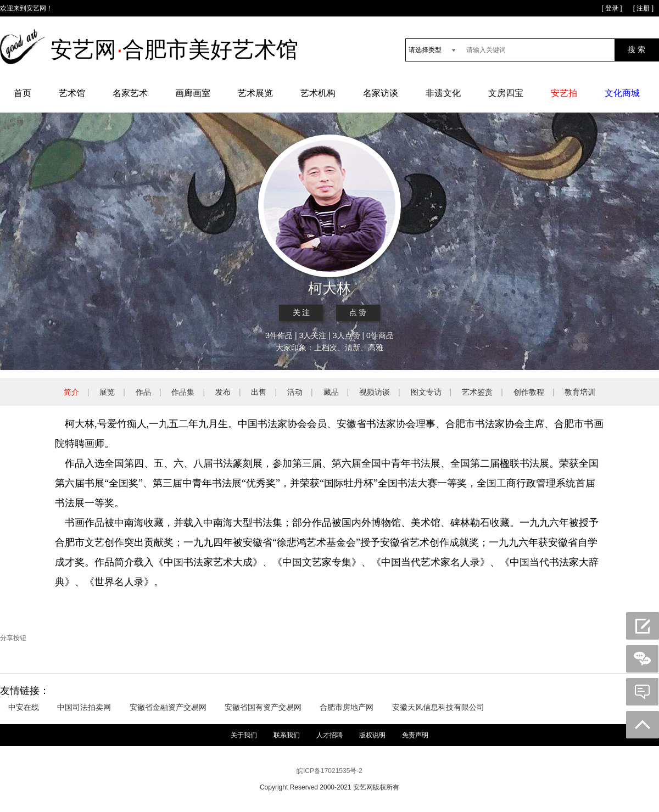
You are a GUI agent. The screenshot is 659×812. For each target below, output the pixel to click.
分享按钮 (13, 638)
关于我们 (244, 735)
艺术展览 (255, 93)
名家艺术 (130, 93)
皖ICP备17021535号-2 (329, 771)
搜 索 (636, 50)
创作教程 (529, 392)
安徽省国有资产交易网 (263, 707)
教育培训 (580, 392)
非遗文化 (443, 93)
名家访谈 (381, 93)
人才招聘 (329, 735)
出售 (259, 392)
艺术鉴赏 (477, 392)
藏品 (331, 392)
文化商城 (622, 93)
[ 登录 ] (611, 8)
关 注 (301, 313)
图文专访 (426, 392)
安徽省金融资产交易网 (168, 707)
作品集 (183, 392)
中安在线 (24, 707)
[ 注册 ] (643, 8)
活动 (295, 392)
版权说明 (372, 735)
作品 (143, 392)
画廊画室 (193, 93)
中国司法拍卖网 (84, 707)
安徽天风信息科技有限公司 (438, 707)
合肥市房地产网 (347, 707)
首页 (23, 93)
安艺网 (36, 8)
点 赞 (358, 313)
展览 (107, 392)
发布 (223, 392)
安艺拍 (564, 93)
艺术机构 (318, 93)
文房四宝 (506, 93)
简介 (71, 392)
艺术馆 (72, 93)
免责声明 (415, 735)
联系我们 (287, 735)
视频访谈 (375, 392)
